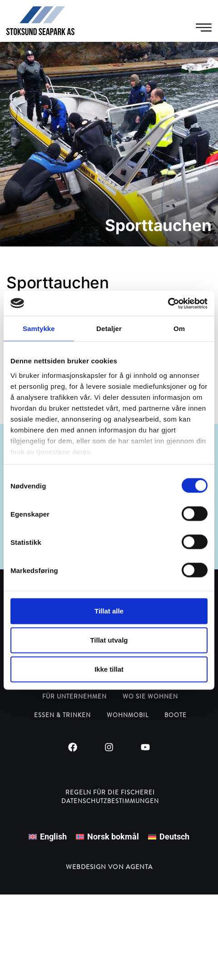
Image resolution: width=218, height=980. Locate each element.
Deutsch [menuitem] (174, 837)
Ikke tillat (109, 669)
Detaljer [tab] (109, 329)
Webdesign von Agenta (109, 867)
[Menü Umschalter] (204, 28)
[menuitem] (48, 837)
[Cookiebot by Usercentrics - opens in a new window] (168, 303)
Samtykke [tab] (39, 329)
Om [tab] (179, 329)
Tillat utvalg (109, 640)
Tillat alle (109, 611)
